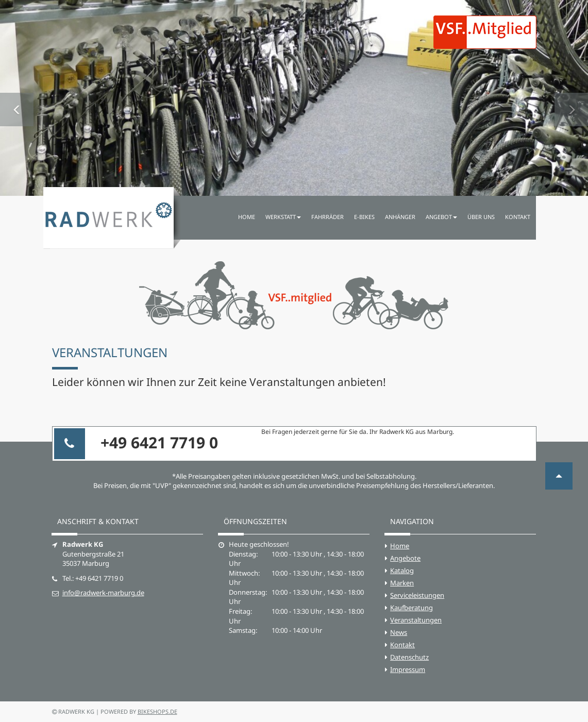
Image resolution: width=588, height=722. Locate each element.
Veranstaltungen (416, 620)
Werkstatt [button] (283, 217)
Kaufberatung (411, 608)
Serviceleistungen (417, 595)
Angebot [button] (441, 217)
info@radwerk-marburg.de (103, 593)
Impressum (408, 669)
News (399, 632)
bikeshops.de (157, 711)
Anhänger (400, 217)
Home (247, 217)
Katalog (402, 570)
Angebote (405, 558)
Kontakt (518, 217)
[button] (17, 98)
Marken (402, 583)
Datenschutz (409, 657)
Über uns (481, 217)
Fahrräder (327, 217)
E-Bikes (364, 217)
